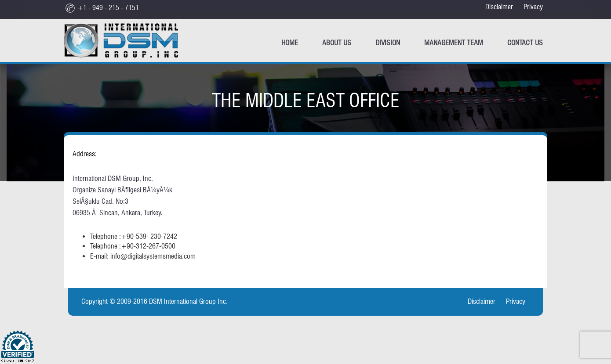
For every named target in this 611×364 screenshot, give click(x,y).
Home (290, 43)
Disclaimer (499, 7)
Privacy (533, 7)
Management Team (454, 43)
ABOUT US (337, 43)
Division (388, 43)
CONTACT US (525, 43)
